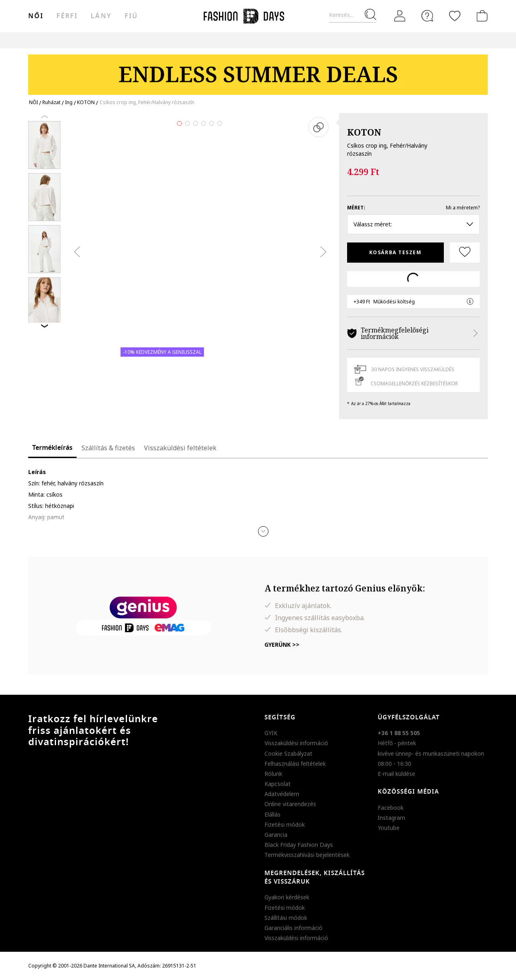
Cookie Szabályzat (288, 753)
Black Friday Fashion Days (299, 845)
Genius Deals (303, 40)
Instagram (391, 818)
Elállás (273, 814)
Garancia (276, 835)
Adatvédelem (282, 794)
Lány (101, 16)
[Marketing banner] (258, 71)
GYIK (271, 733)
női (36, 16)
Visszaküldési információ (296, 743)
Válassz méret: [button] (413, 224)
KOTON (364, 132)
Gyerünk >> (282, 645)
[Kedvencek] (455, 16)
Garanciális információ (293, 928)
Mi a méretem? (463, 208)
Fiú (131, 16)
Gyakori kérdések (287, 897)
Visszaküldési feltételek (180, 448)
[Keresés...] (353, 15)
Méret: (356, 208)
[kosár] (481, 16)
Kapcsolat (278, 784)
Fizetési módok (285, 824)
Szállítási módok (286, 918)
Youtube (389, 828)
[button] (263, 531)
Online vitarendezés (290, 804)
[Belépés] (400, 16)
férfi (67, 16)
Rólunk (273, 774)
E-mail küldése (396, 774)
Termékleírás (52, 448)
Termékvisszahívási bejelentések (307, 855)
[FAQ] (427, 16)
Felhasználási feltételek (295, 764)
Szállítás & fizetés (108, 448)
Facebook (391, 808)
